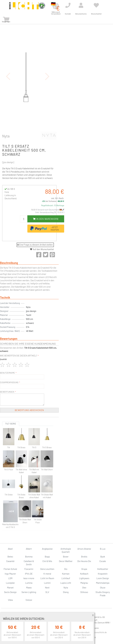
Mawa (29, 588)
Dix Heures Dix (84, 561)
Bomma (29, 557)
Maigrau (84, 583)
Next (47, 588)
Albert (29, 549)
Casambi (10, 561)
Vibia (10, 600)
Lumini (47, 583)
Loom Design (103, 578)
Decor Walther (66, 561)
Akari (10, 549)
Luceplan (10, 583)
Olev (84, 588)
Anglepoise (47, 549)
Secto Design (10, 592)
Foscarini (29, 569)
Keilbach (84, 574)
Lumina (29, 583)
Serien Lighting (29, 592)
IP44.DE (29, 574)
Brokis (84, 557)
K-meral (47, 574)
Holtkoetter (103, 569)
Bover (66, 557)
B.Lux (103, 549)
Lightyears (84, 578)
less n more (29, 578)
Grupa (84, 569)
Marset (10, 588)
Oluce (103, 588)
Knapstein (103, 574)
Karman (66, 574)
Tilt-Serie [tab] (11, 424)
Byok (103, 557)
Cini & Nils (47, 561)
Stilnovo (84, 592)
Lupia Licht (66, 583)
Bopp (47, 557)
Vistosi (29, 600)
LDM (10, 578)
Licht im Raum (47, 578)
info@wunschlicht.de (98, 632)
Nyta (6, 136)
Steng (66, 592)
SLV (47, 592)
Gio (66, 569)
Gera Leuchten (47, 569)
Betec (10, 557)
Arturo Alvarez (84, 549)
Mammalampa (103, 583)
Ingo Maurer (10, 574)
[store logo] (24, 8)
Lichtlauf (66, 578)
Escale (103, 561)
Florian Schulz (10, 569)
